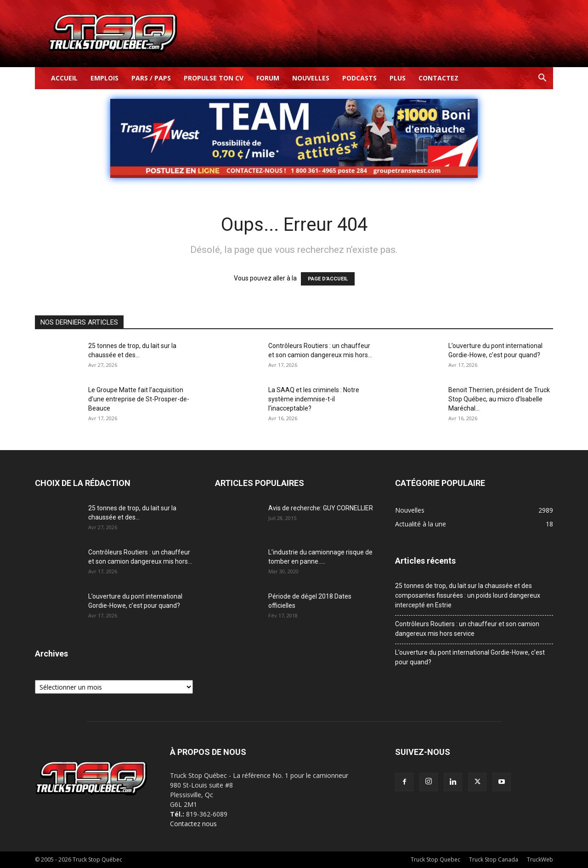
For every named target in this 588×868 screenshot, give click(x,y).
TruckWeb (540, 859)
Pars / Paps (151, 78)
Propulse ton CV (214, 78)
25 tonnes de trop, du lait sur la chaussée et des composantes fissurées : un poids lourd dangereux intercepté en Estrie (468, 595)
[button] (542, 79)
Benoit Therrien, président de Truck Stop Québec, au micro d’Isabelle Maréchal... (499, 399)
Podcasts (359, 78)
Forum (268, 78)
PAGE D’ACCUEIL (328, 279)
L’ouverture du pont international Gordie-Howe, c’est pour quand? (470, 657)
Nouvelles (311, 78)
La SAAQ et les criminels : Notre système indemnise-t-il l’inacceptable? (314, 399)
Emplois (105, 78)
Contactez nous (193, 824)
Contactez (438, 78)
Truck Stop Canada (494, 859)
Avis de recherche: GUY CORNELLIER (321, 508)
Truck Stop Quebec (435, 859)
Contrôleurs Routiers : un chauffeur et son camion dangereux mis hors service (467, 629)
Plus (398, 78)
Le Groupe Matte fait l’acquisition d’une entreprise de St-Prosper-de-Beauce (139, 399)
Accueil (64, 78)
